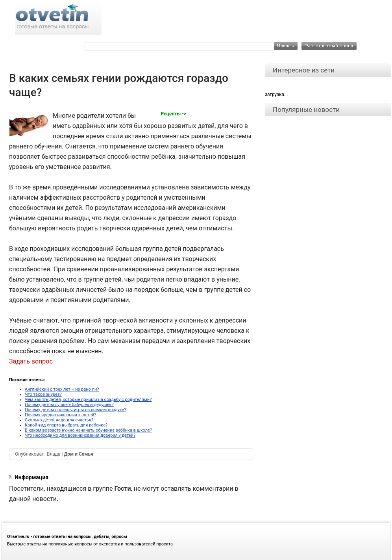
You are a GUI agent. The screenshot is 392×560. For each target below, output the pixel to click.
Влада (54, 454)
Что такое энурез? (43, 394)
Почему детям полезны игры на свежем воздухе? (75, 410)
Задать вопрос (31, 361)
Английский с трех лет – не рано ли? (62, 389)
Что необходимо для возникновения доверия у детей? (80, 435)
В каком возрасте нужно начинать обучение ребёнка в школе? (88, 430)
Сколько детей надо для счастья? (59, 420)
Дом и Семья (78, 454)
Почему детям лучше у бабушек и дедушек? (69, 405)
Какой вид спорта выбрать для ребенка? (66, 425)
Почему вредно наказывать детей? (61, 415)
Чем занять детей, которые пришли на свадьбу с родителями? (88, 400)
